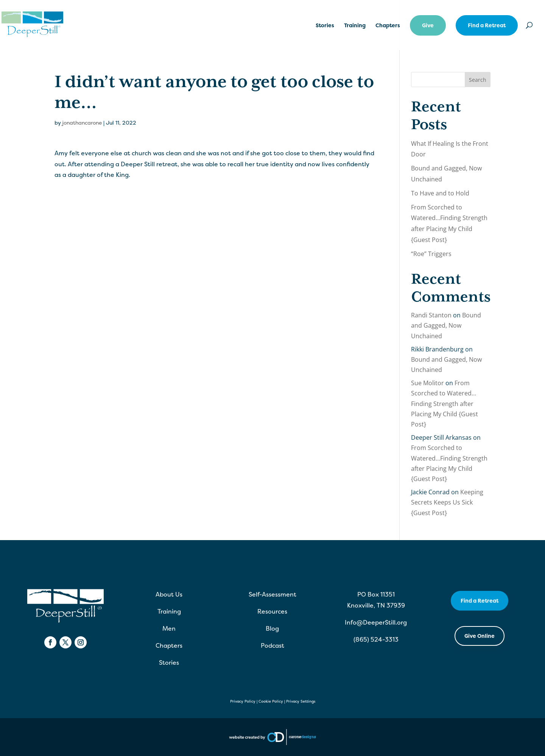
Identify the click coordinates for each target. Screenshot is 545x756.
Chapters (388, 26)
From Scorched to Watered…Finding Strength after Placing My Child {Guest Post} (445, 404)
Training (355, 26)
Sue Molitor (427, 383)
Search (478, 80)
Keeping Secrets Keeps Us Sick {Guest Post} (447, 502)
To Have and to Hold (440, 193)
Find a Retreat (487, 25)
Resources (272, 611)
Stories (325, 26)
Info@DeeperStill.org (376, 622)
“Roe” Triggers (431, 254)
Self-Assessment (272, 594)
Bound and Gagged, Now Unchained (446, 325)
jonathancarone (82, 123)
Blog (272, 628)
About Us (169, 594)
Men (169, 628)
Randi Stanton (431, 315)
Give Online (480, 636)
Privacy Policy (243, 701)
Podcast (272, 645)
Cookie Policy (271, 701)
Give (428, 25)
